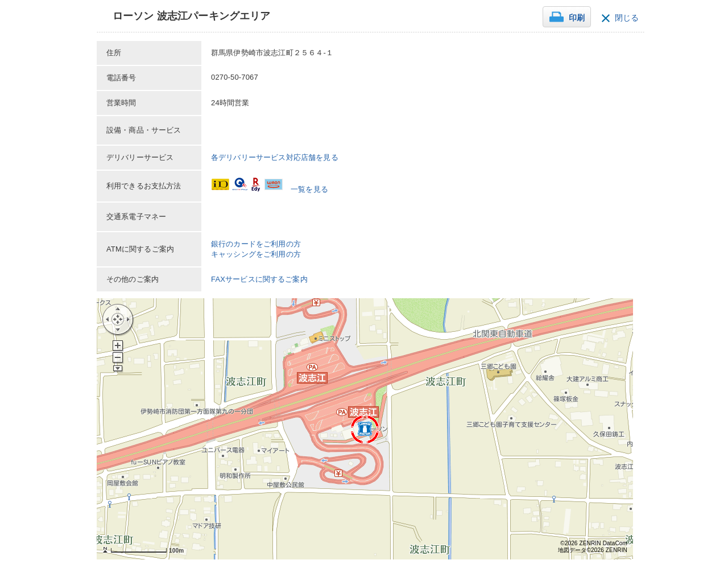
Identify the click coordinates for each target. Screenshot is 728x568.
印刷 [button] (577, 18)
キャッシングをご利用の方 (256, 254)
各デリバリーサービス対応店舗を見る (275, 157)
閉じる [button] (627, 18)
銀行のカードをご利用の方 (256, 244)
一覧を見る (309, 189)
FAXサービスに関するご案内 (259, 279)
